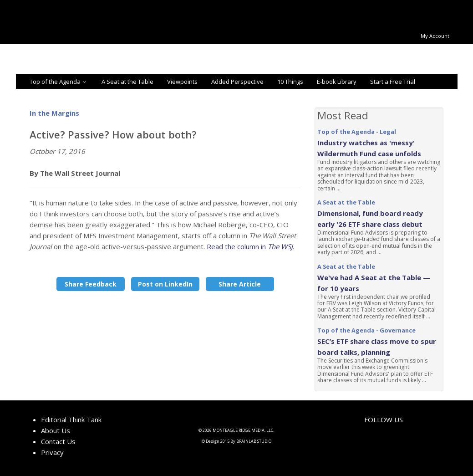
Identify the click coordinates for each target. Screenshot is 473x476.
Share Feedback (91, 284)
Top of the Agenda (59, 82)
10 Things (290, 82)
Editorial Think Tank (71, 420)
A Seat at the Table (127, 82)
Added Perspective (237, 82)
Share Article (240, 284)
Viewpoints (182, 82)
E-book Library (337, 82)
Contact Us (58, 441)
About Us (56, 430)
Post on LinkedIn (165, 284)
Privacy (52, 452)
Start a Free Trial (393, 82)
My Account (435, 36)
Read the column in (250, 246)
